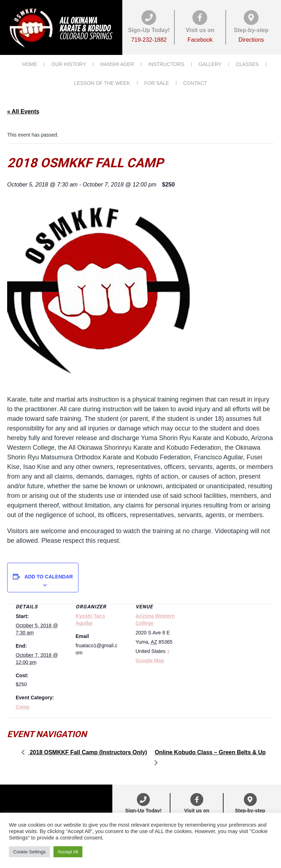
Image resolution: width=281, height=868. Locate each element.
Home (30, 64)
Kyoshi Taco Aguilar (90, 619)
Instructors (166, 64)
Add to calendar (49, 576)
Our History (69, 64)
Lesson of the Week (102, 83)
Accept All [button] (68, 852)
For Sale (157, 83)
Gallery (210, 64)
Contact (195, 83)
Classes (247, 64)
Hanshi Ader (117, 64)
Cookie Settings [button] (29, 852)
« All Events (23, 111)
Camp (23, 706)
